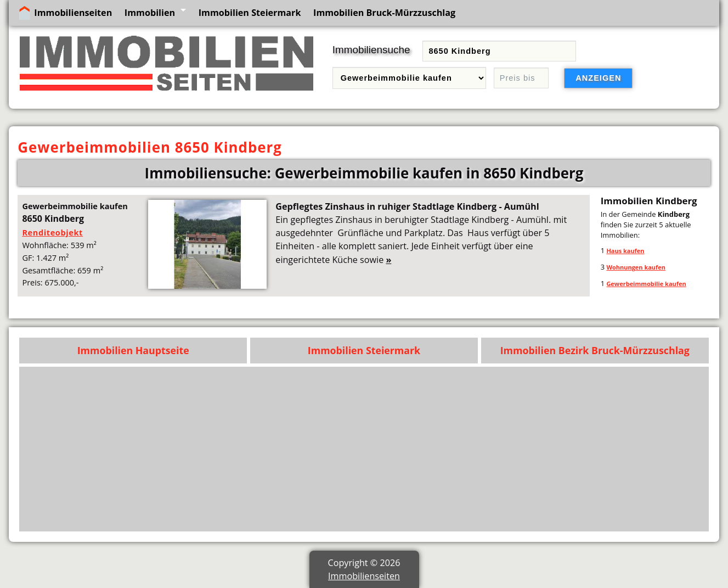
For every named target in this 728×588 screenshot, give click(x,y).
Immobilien (150, 13)
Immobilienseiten (73, 13)
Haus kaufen (625, 251)
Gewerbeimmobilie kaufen (646, 284)
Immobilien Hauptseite (133, 350)
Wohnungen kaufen (636, 267)
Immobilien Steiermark (250, 13)
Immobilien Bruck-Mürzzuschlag (384, 13)
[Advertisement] (374, 449)
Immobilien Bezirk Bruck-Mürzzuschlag (595, 350)
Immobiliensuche (371, 50)
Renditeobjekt (52, 232)
